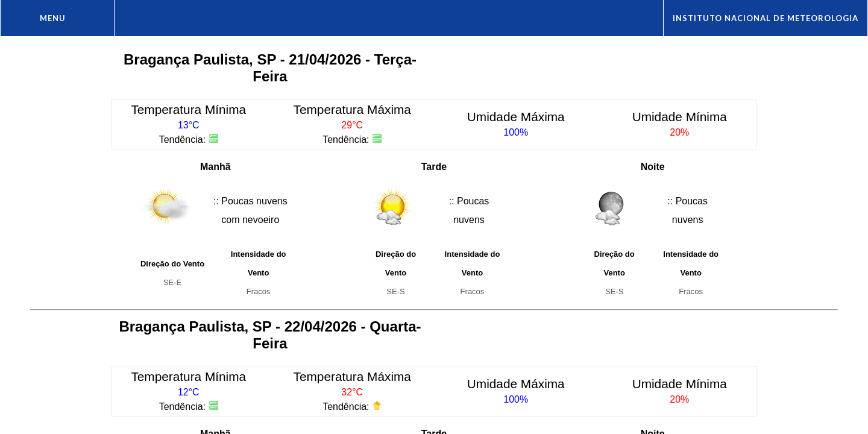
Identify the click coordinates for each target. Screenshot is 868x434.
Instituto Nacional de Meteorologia (766, 18)
